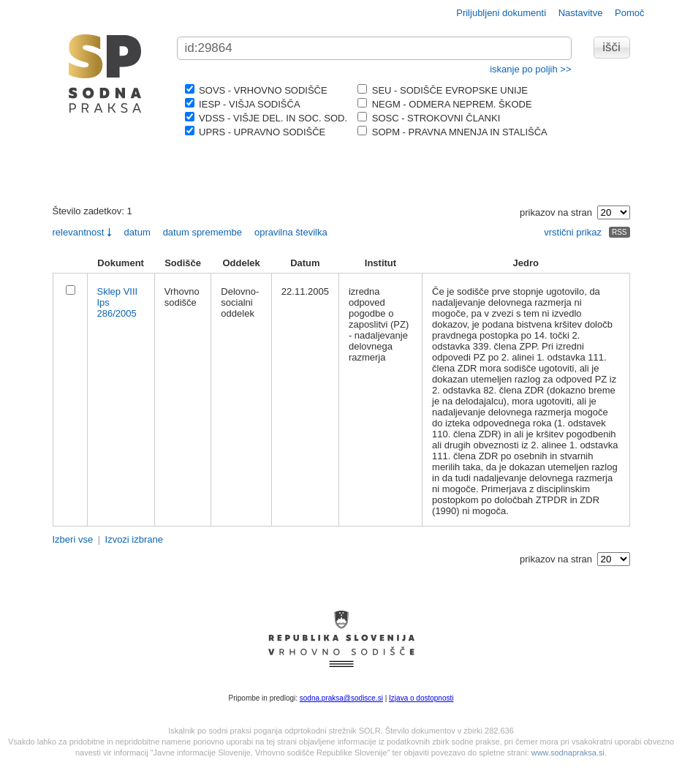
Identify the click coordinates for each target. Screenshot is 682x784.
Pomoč (629, 13)
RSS (620, 232)
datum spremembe (202, 232)
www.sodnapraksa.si (568, 753)
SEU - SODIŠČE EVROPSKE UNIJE (443, 90)
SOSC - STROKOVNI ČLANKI (429, 118)
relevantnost (79, 232)
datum (137, 232)
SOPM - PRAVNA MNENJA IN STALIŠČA (452, 132)
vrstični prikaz (573, 232)
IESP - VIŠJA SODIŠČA (243, 104)
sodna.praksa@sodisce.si (341, 698)
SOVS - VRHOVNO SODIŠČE (256, 90)
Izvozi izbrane (134, 539)
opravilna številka (291, 232)
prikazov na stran (556, 212)
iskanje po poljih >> (530, 69)
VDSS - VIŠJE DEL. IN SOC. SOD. (266, 118)
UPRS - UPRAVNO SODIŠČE (255, 132)
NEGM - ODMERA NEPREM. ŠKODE (444, 104)
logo (105, 73)
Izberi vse (73, 539)
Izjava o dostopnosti (421, 698)
